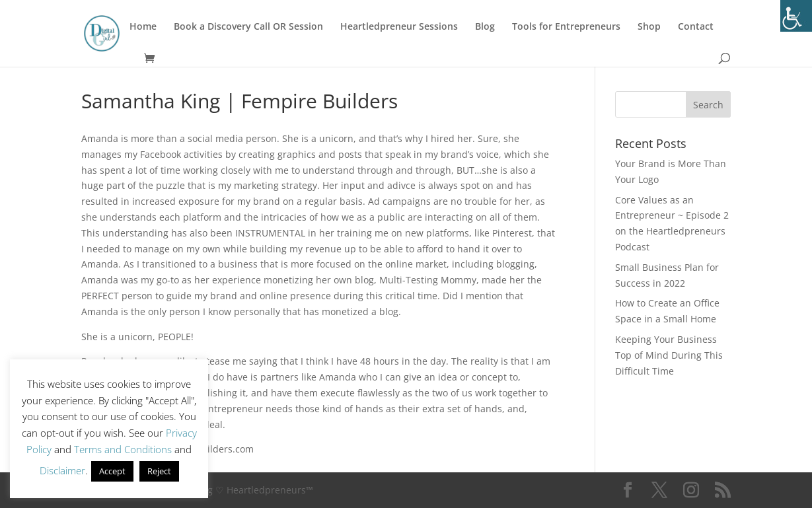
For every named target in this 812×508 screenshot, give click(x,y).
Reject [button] (159, 471)
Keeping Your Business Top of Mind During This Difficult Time (669, 355)
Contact (696, 27)
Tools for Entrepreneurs (566, 27)
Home (143, 27)
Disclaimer (62, 470)
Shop (649, 27)
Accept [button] (112, 471)
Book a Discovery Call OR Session (248, 27)
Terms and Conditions (123, 449)
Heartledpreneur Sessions (399, 27)
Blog (485, 27)
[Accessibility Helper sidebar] (796, 16)
